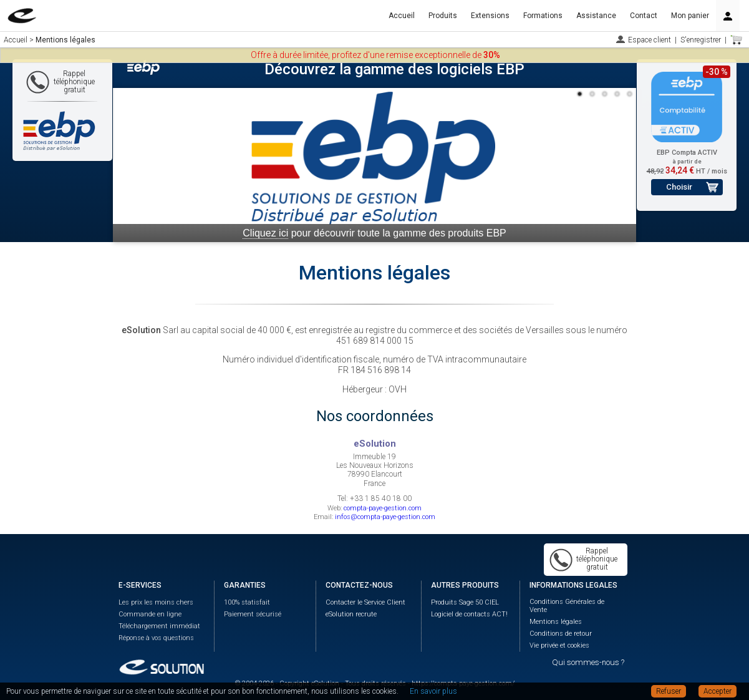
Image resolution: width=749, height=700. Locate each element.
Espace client (650, 40)
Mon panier (690, 16)
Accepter (718, 691)
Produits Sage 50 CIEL (465, 602)
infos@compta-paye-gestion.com (385, 517)
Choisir (679, 187)
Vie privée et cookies (559, 645)
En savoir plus (433, 691)
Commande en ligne (150, 614)
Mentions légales (556, 622)
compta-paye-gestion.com (383, 508)
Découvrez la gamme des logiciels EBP (394, 69)
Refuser (669, 691)
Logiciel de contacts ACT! (469, 614)
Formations (543, 16)
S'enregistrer (701, 40)
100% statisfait (247, 602)
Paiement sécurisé (253, 614)
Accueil (402, 16)
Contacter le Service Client (365, 602)
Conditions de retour (561, 634)
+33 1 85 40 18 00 (381, 498)
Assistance (596, 16)
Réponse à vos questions (156, 638)
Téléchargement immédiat (159, 626)
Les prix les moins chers (156, 602)
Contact (644, 16)
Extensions (490, 16)
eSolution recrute (351, 614)
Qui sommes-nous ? (588, 662)
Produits (443, 16)
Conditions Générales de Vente (567, 606)
